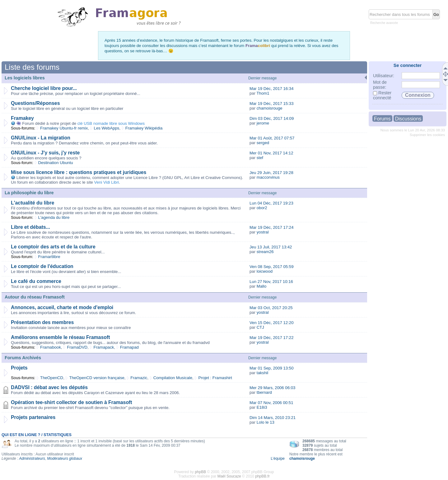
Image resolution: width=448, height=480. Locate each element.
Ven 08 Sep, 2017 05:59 (272, 267)
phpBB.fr (262, 476)
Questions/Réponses (35, 103)
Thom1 (263, 93)
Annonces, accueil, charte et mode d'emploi (62, 307)
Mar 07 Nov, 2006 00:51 (271, 403)
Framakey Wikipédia (144, 128)
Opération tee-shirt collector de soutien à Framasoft (72, 402)
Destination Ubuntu (56, 163)
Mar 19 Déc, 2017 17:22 (272, 338)
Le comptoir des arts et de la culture (53, 247)
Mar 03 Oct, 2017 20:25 (271, 308)
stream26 (265, 252)
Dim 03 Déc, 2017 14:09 (272, 118)
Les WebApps (107, 128)
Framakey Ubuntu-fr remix (64, 128)
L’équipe (278, 459)
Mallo (262, 286)
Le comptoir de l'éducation (42, 266)
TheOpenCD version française (97, 378)
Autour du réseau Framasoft (35, 297)
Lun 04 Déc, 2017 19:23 (271, 203)
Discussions (408, 119)
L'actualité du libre (33, 203)
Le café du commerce (36, 281)
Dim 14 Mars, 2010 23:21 (273, 418)
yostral (263, 232)
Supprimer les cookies (427, 135)
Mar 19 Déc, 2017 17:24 (272, 227)
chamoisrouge (270, 108)
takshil (262, 373)
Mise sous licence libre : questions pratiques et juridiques (79, 172)
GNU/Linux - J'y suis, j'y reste (45, 153)
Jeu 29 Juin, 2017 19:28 (271, 173)
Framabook (51, 347)
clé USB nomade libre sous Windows (111, 123)
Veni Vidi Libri (107, 182)
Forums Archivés (23, 358)
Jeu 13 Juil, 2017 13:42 (271, 247)
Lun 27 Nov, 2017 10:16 (271, 282)
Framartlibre (49, 257)
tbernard (264, 392)
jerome (263, 123)
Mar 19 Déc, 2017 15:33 (272, 104)
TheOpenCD (52, 378)
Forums (382, 119)
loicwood (265, 271)
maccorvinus (268, 177)
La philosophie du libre (29, 193)
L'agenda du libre (54, 217)
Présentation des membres (42, 322)
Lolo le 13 (266, 422)
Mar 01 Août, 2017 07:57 (272, 138)
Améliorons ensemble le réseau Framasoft (60, 337)
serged (263, 143)
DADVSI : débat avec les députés (49, 387)
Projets (19, 368)
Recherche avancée (384, 23)
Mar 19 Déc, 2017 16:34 (272, 89)
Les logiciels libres (25, 78)
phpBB (200, 472)
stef (260, 158)
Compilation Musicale (173, 378)
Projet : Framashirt (215, 378)
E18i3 (262, 407)
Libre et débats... (30, 227)
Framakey (22, 118)
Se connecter (408, 65)
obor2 (262, 208)
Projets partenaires (33, 417)
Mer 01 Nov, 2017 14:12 (271, 153)
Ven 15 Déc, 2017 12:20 (272, 323)
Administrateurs (32, 459)
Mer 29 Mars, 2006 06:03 (272, 388)
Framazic (139, 378)
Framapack (104, 347)
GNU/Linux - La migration (41, 138)
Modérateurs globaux (65, 459)
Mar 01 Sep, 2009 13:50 (272, 368)
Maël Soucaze (229, 476)
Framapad (129, 347)
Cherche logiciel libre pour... (44, 88)
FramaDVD (77, 347)
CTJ (260, 327)
